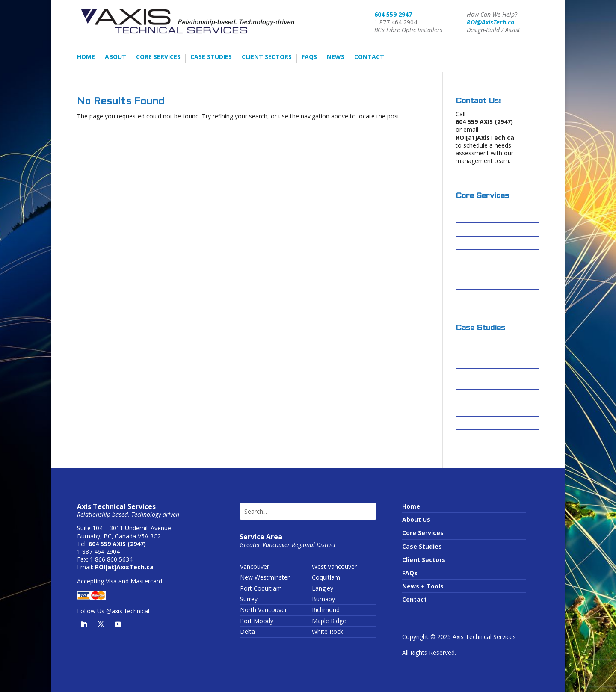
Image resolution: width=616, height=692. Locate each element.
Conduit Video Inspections (496, 283)
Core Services (158, 57)
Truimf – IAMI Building (490, 436)
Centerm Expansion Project (486, 379)
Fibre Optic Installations (493, 229)
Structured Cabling (485, 243)
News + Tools (423, 586)
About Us (416, 519)
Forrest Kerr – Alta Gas (490, 396)
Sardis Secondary (482, 423)
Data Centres (476, 256)
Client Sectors (267, 57)
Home (86, 57)
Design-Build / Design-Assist (490, 212)
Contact (369, 57)
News (336, 57)
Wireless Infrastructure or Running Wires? (496, 300)
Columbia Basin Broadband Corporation (497, 345)
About (115, 57)
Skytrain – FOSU (480, 410)
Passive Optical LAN (486, 270)
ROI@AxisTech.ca (490, 22)
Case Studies (211, 57)
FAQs (309, 57)
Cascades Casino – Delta (493, 362)
